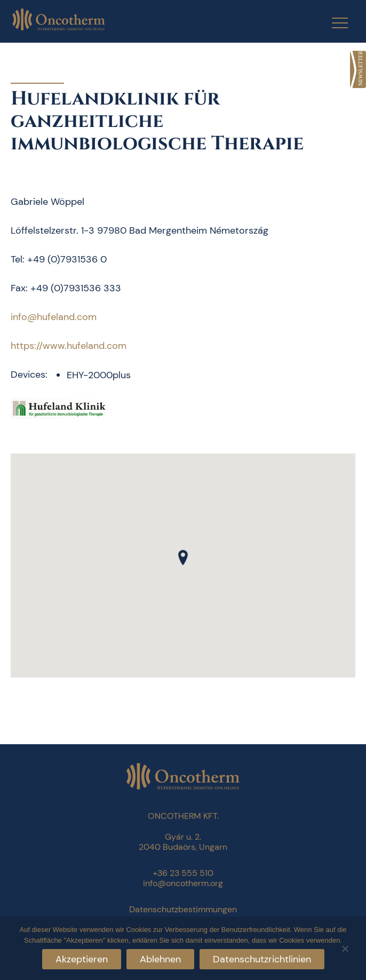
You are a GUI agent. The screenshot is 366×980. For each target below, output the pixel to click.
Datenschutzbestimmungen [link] (183, 909)
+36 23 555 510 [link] (183, 873)
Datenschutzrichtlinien (262, 959)
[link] (358, 69)
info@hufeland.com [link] (54, 317)
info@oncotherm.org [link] (183, 883)
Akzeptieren (82, 959)
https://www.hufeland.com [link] (69, 346)
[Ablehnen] (345, 947)
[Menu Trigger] (333, 23)
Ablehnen (160, 959)
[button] (183, 557)
